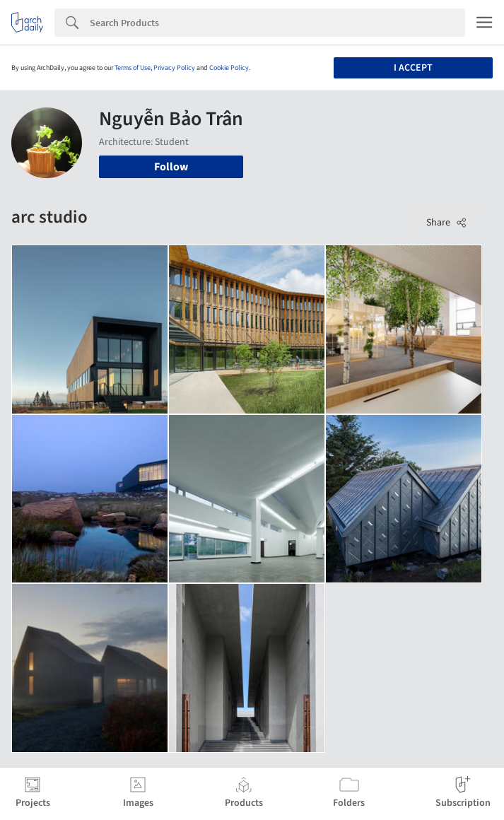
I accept (413, 68)
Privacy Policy (174, 68)
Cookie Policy (229, 68)
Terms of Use (133, 68)
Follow (171, 167)
